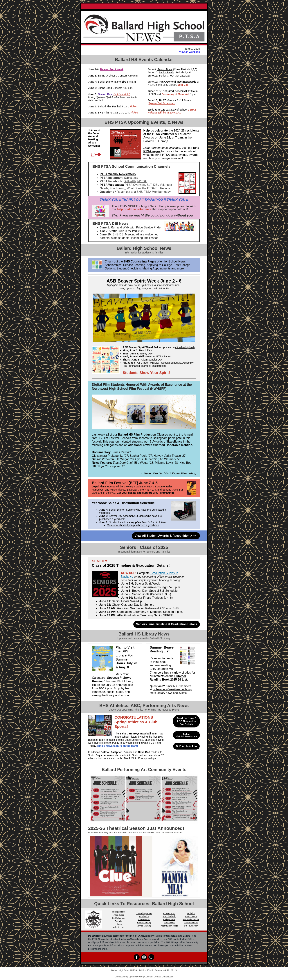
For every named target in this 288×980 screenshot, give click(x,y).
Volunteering (119, 927)
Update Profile (136, 977)
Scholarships (169, 923)
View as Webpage (190, 52)
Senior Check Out (169, 76)
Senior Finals (165, 69)
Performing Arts (191, 923)
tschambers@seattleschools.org (172, 689)
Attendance (119, 915)
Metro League (191, 916)
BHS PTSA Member (150, 192)
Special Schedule (171, 363)
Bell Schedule (121, 94)
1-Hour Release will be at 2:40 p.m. (172, 111)
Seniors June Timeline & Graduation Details (167, 624)
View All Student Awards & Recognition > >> (166, 536)
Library (119, 924)
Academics (144, 916)
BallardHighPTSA (135, 181)
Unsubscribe (121, 977)
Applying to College (169, 926)
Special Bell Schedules (162, 103)
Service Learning (144, 926)
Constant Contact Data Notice (159, 977)
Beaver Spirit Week (112, 69)
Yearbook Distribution (153, 366)
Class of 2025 (169, 913)
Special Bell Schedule (163, 591)
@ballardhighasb (185, 347)
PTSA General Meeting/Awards (178, 82)
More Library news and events (168, 693)
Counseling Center (144, 913)
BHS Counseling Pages (140, 261)
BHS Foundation (191, 926)
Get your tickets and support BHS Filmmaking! (145, 493)
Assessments (144, 919)
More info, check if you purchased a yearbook (133, 525)
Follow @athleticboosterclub (186, 735)
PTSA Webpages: (112, 185)
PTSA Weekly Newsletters (118, 174)
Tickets (134, 106)
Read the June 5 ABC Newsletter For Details (186, 721)
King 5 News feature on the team (117, 746)
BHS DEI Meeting (124, 234)
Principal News (119, 912)
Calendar (119, 921)
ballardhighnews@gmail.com (128, 939)
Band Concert (114, 88)
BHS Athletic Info (186, 746)
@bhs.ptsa (131, 178)
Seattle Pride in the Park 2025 (126, 231)
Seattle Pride (152, 227)
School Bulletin (169, 916)
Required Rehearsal (175, 91)
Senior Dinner (106, 82)
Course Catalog (144, 923)
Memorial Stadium (162, 612)
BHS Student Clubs (191, 919)
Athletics (191, 913)
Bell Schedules (119, 918)
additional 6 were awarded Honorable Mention (160, 445)
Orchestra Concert (116, 76)
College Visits (169, 919)
